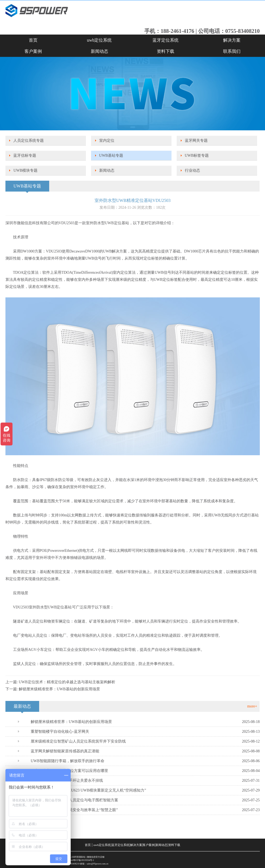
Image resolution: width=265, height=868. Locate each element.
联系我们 (232, 51)
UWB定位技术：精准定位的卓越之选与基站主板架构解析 (67, 682)
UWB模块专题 (25, 170)
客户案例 (33, 51)
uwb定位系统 (99, 40)
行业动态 (192, 170)
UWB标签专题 (197, 156)
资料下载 (166, 51)
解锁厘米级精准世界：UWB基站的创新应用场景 (59, 689)
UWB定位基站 (117, 223)
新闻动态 (99, 51)
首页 (33, 40)
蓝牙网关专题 (196, 141)
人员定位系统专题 (29, 141)
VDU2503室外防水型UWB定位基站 (43, 607)
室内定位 (107, 141)
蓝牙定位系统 (166, 40)
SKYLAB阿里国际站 (76, 857)
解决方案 (232, 40)
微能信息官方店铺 (96, 857)
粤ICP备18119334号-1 (84, 860)
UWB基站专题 (111, 156)
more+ (252, 706)
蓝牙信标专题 (25, 156)
